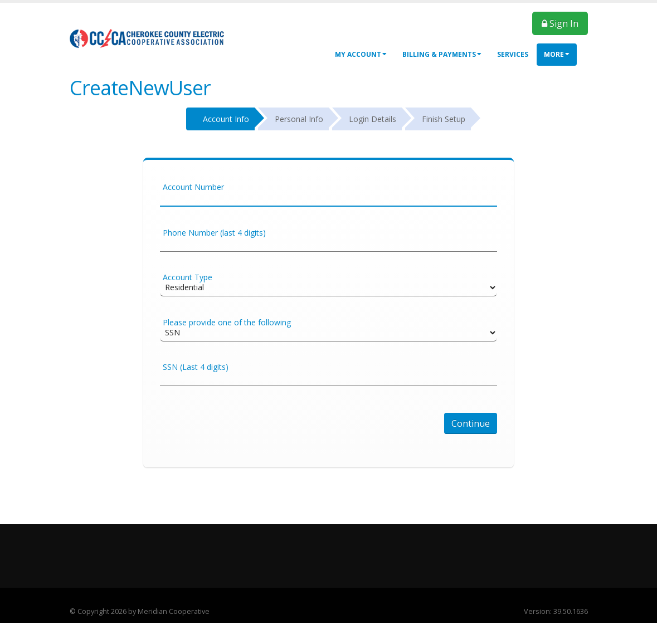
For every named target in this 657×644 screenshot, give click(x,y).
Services (513, 54)
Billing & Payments (442, 54)
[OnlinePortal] (148, 38)
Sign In (560, 23)
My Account (361, 54)
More (557, 54)
